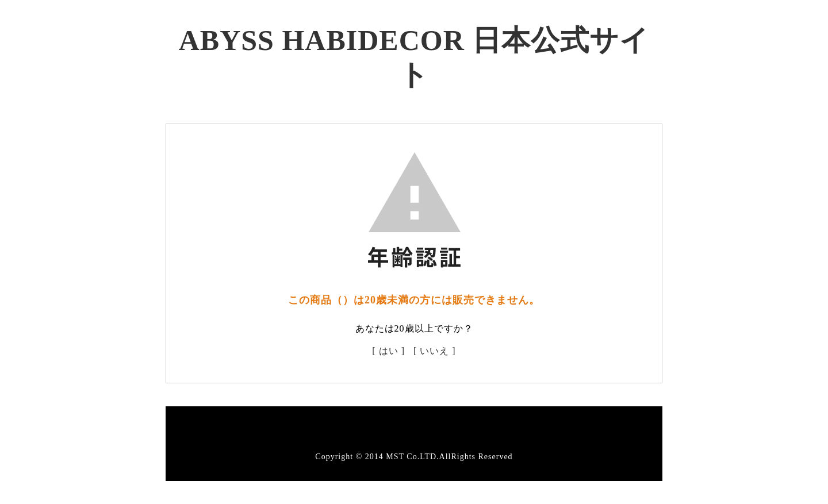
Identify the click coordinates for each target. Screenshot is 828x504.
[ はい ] (388, 351)
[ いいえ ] (435, 351)
